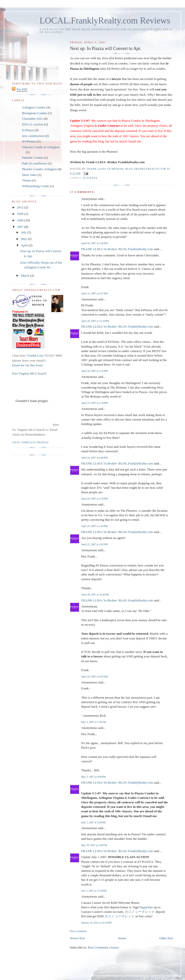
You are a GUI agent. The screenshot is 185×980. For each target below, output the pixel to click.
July (24, 232)
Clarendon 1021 (32, 119)
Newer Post (77, 938)
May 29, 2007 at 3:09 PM (94, 845)
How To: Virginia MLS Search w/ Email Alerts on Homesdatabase (36, 430)
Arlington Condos (34, 107)
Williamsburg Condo (36, 186)
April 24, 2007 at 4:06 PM (94, 458)
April (25, 245)
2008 (21, 220)
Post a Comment (78, 931)
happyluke (146, 907)
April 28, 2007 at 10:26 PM (95, 595)
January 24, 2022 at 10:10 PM (96, 923)
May (24, 239)
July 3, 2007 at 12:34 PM (94, 891)
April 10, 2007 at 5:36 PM (94, 243)
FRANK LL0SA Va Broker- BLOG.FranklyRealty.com (117, 249)
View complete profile (30, 442)
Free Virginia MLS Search (29, 373)
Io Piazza (90, 178)
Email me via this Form (27, 365)
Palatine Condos (33, 158)
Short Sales (29, 175)
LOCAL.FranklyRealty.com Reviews (105, 21)
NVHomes (29, 141)
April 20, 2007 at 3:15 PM (94, 371)
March (26, 275)
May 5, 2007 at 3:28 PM (93, 822)
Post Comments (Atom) (103, 947)
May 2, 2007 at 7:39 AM (94, 722)
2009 (21, 214)
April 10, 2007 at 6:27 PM (94, 293)
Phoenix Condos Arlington (39, 169)
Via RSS (22, 89)
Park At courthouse (34, 163)
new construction (33, 136)
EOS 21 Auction (33, 124)
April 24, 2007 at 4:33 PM (94, 499)
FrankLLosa (35, 355)
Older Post (166, 938)
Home (122, 938)
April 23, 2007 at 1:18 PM (94, 403)
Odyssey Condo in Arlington (41, 147)
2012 (21, 207)
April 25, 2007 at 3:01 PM (94, 544)
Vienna (27, 180)
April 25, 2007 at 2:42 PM (94, 526)
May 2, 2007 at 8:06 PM (93, 777)
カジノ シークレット (140, 912)
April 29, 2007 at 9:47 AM (95, 677)
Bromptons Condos (35, 113)
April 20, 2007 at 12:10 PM (95, 321)
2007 (21, 227)
